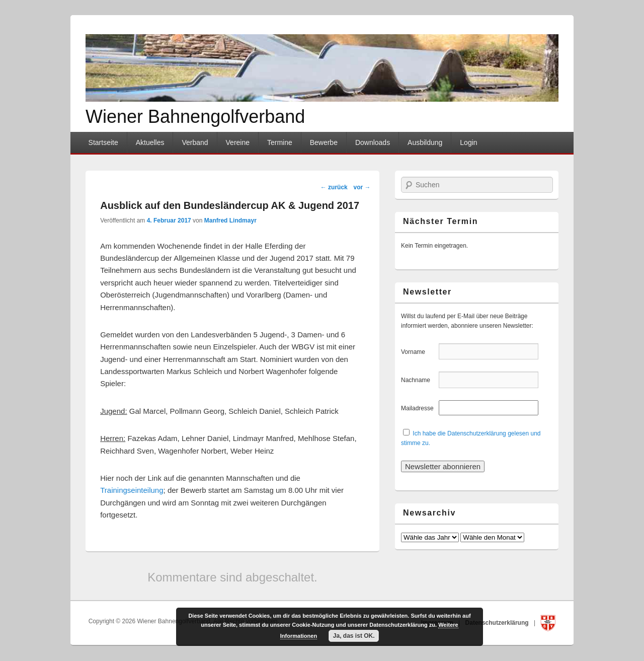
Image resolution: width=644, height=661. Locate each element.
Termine (280, 142)
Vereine (238, 142)
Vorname (419, 352)
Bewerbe (324, 142)
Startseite (103, 142)
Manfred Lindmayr (230, 221)
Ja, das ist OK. (354, 636)
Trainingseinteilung (132, 490)
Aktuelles (150, 142)
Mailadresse (419, 408)
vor (362, 187)
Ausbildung (425, 142)
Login (468, 142)
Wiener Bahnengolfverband (195, 117)
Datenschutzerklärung (498, 623)
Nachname (419, 380)
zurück (334, 187)
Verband (195, 142)
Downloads (373, 142)
